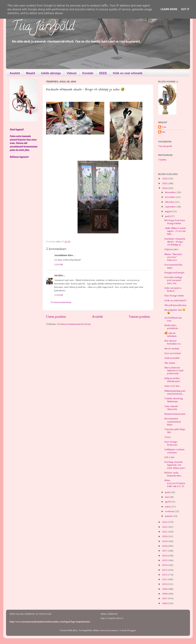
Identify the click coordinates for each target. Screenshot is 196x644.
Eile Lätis (169, 457)
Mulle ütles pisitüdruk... (172, 327)
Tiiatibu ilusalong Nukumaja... (174, 400)
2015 (165, 560)
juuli (168, 216)
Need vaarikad (172, 348)
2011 (165, 579)
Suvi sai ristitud (172, 353)
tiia (56, 275)
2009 (165, 589)
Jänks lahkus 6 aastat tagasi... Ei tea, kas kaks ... (175, 231)
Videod (72, 73)
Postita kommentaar (61, 302)
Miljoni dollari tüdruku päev (172, 380)
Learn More (169, 9)
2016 (165, 556)
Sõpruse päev (171, 249)
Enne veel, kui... (173, 386)
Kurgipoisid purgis (174, 272)
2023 (165, 522)
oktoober (170, 202)
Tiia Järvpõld (43, 27)
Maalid (31, 73)
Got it (185, 9)
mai (167, 497)
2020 (165, 536)
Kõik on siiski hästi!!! (175, 300)
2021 (165, 532)
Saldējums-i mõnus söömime (174, 451)
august (169, 211)
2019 (165, 541)
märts (168, 507)
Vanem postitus (139, 317)
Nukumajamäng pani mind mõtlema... (175, 392)
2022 (165, 527)
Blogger (131, 630)
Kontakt (88, 73)
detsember (171, 192)
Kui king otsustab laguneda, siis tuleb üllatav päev (175, 465)
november (171, 197)
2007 (165, 598)
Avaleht (15, 73)
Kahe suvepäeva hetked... (173, 289)
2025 (165, 183)
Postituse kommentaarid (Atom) (74, 324)
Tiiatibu (162, 160)
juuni (168, 492)
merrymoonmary (109, 630)
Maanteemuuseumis (175, 414)
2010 (165, 584)
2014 (165, 565)
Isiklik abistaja (51, 73)
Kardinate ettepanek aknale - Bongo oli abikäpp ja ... (175, 242)
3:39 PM (59, 295)
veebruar (170, 511)
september (171, 207)
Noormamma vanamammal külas (173, 421)
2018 (165, 546)
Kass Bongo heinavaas (171, 443)
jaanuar (169, 516)
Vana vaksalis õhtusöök (171, 408)
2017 (165, 551)
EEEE (103, 73)
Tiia (164, 127)
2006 (165, 603)
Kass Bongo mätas (174, 296)
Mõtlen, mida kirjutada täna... (173, 474)
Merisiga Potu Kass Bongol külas (175, 222)
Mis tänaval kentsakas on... (173, 342)
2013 (165, 570)
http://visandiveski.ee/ (112, 618)
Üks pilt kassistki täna (175, 305)
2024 (165, 188)
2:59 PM (59, 264)
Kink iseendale (172, 358)
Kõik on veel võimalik (128, 73)
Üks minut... (170, 363)
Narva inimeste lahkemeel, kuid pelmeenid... (174, 370)
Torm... (168, 437)
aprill (168, 502)
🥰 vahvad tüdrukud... (171, 335)
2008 (165, 594)
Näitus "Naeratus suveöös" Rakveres (173, 257)
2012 (165, 575)
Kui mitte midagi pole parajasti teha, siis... (173, 280)
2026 (165, 178)
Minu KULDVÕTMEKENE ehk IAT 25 (175, 483)
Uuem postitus (56, 317)
